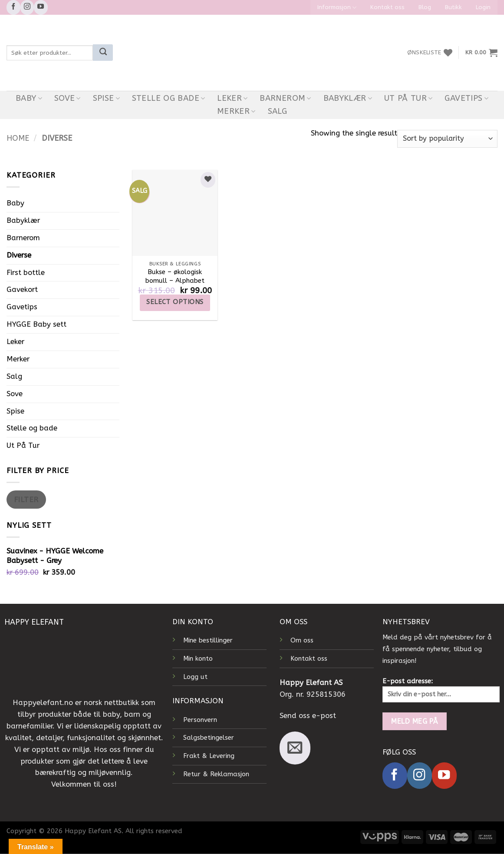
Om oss (302, 640)
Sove (68, 98)
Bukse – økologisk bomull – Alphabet (175, 276)
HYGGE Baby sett (36, 324)
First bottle (26, 273)
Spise (106, 98)
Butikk (453, 7)
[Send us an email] (295, 748)
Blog (425, 7)
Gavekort (22, 290)
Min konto (198, 659)
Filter (26, 500)
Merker (236, 111)
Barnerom (285, 98)
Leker (232, 98)
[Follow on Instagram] (27, 7)
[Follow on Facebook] (13, 7)
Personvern (200, 720)
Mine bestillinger (208, 640)
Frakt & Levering (209, 756)
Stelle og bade (169, 98)
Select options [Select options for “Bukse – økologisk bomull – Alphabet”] (175, 302)
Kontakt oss (387, 7)
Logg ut (195, 677)
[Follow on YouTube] (41, 7)
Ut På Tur (408, 98)
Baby (29, 98)
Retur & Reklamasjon (216, 774)
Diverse (19, 255)
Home (18, 138)
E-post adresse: (441, 690)
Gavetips (466, 98)
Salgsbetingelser (209, 738)
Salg (277, 111)
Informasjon (337, 8)
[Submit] (103, 53)
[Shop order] (447, 139)
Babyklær (348, 98)
